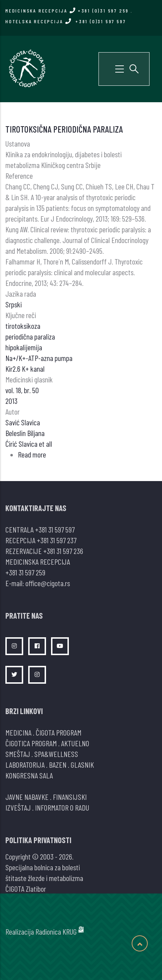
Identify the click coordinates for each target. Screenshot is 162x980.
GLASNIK (82, 764)
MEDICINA (18, 732)
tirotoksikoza (23, 326)
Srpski (14, 304)
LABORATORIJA (25, 764)
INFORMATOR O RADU (62, 807)
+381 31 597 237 (57, 540)
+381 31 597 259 (25, 572)
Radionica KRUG (56, 931)
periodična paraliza (30, 336)
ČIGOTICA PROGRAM (31, 743)
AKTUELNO (75, 743)
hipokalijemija (24, 347)
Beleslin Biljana (25, 433)
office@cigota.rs (48, 583)
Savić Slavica (23, 422)
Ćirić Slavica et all (29, 444)
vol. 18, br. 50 (22, 390)
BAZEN (58, 764)
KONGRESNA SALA (29, 775)
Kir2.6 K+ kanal (25, 368)
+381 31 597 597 (55, 529)
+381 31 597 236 (63, 551)
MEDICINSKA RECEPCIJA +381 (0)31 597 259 (67, 11)
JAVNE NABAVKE (27, 797)
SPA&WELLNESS (56, 754)
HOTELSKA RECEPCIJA (65, 21)
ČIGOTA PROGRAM (59, 732)
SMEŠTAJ (18, 754)
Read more (32, 454)
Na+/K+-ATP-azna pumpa (39, 358)
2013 (11, 401)
